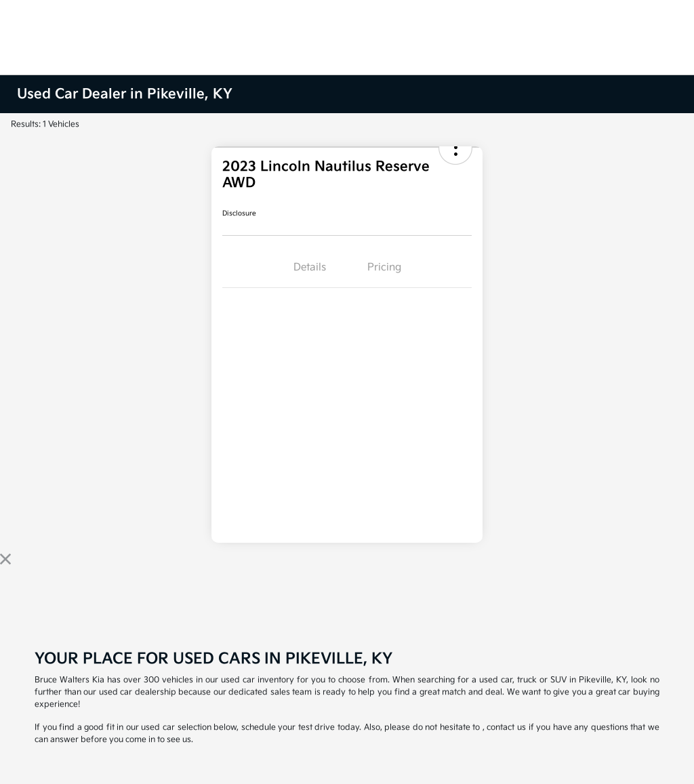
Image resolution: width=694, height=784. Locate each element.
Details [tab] (310, 267)
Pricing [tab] (384, 267)
